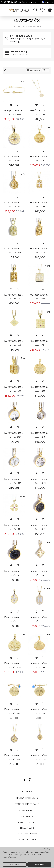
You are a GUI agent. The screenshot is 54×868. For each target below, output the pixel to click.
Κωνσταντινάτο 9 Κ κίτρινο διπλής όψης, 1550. (40, 617)
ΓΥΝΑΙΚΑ (22, 27)
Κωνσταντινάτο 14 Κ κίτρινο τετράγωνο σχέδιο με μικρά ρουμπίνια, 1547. (40, 341)
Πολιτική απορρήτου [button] (11, 857)
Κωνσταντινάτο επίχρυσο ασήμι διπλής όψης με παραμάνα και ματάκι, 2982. (40, 709)
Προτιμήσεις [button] (15, 864)
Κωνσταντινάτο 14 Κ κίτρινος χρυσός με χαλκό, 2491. (14, 571)
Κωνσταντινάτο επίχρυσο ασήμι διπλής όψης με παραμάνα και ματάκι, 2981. (14, 709)
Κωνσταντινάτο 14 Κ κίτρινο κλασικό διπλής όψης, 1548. (40, 157)
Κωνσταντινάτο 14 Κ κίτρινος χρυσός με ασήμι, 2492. (40, 479)
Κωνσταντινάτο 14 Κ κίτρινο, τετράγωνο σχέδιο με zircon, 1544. (14, 387)
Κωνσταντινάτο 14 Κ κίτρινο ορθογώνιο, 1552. (40, 295)
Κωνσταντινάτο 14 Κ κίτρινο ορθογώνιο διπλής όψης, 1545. (14, 295)
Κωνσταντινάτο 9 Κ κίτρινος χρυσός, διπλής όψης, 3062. (40, 663)
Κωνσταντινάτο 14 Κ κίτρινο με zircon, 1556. (40, 203)
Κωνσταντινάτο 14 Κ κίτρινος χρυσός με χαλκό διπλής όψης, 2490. (40, 525)
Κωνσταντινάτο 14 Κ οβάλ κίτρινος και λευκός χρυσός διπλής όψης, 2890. (14, 617)
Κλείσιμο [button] (48, 849)
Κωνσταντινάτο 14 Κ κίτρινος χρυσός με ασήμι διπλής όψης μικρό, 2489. (40, 433)
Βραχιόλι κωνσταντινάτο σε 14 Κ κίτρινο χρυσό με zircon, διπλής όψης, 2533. (14, 110)
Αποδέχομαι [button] (39, 864)
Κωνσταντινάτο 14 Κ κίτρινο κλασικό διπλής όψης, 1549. (14, 203)
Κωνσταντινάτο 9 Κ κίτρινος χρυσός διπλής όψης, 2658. (14, 663)
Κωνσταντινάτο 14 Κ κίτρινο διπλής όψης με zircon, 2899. (14, 157)
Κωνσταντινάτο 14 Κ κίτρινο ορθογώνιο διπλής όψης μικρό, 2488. (40, 249)
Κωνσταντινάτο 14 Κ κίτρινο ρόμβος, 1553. (14, 341)
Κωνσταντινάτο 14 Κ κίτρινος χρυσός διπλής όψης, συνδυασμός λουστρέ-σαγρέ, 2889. (40, 387)
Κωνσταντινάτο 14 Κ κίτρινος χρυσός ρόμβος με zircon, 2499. (40, 571)
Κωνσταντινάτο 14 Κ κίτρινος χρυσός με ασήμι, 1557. (14, 479)
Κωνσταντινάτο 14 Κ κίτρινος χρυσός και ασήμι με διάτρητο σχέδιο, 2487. (14, 433)
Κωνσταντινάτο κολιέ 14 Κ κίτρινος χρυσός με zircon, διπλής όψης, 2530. (14, 755)
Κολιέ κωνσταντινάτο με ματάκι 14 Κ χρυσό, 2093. (40, 110)
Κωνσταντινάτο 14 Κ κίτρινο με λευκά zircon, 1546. (14, 249)
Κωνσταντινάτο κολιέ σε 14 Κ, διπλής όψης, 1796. (40, 755)
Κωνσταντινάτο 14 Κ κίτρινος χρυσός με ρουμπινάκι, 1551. (14, 525)
